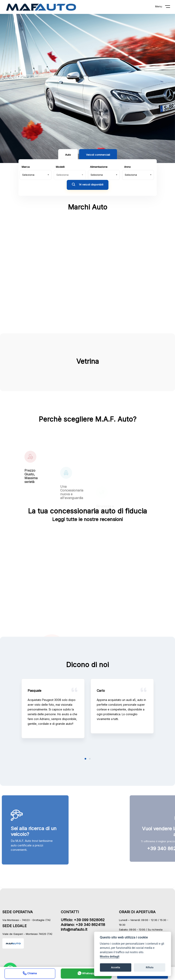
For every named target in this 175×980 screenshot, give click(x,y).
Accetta (116, 967)
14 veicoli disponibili (88, 185)
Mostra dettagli (110, 957)
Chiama (30, 974)
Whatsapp (86, 974)
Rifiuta (150, 967)
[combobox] (36, 175)
